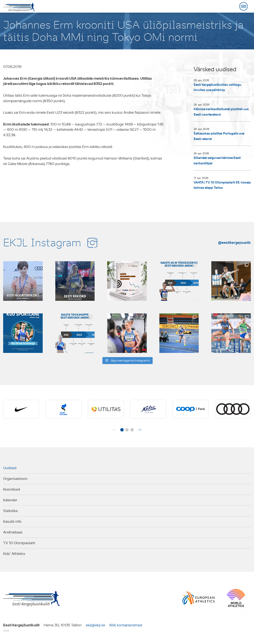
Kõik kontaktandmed (126, 625)
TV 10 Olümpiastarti (19, 543)
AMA (6, 631)
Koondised (12, 489)
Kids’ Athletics (14, 554)
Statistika (10, 511)
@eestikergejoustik (234, 243)
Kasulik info (12, 522)
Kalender (10, 500)
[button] (122, 430)
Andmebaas (13, 532)
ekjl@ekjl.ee (95, 625)
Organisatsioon (15, 479)
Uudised (10, 468)
